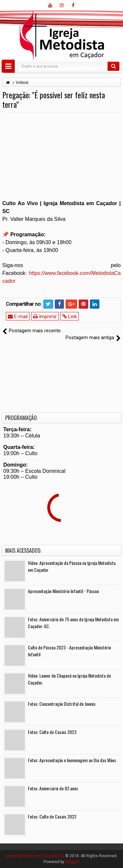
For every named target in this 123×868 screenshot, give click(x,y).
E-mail (18, 317)
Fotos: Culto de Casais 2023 (52, 732)
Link (70, 317)
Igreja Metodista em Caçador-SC (35, 856)
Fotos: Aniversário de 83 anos (53, 788)
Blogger (72, 862)
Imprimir (45, 317)
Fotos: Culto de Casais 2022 (52, 816)
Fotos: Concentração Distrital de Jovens (62, 704)
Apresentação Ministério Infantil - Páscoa (63, 591)
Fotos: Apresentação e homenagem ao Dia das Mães (72, 760)
